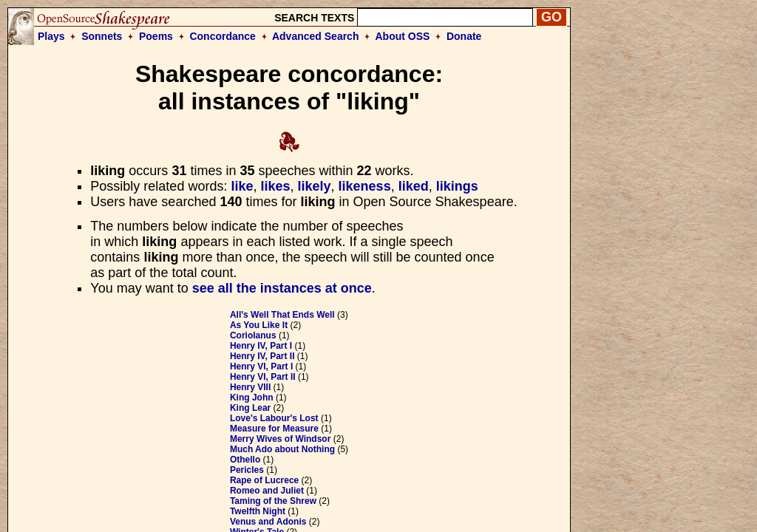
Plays (51, 36)
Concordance (222, 36)
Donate (464, 36)
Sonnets (102, 36)
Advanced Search (316, 36)
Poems (156, 36)
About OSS (403, 36)
